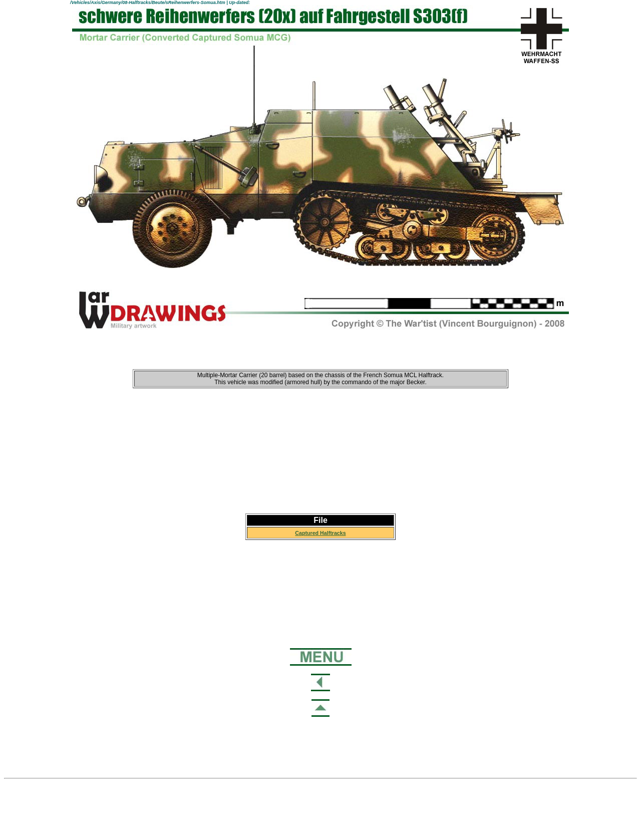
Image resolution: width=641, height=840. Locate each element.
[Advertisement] (320, 451)
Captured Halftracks (320, 533)
